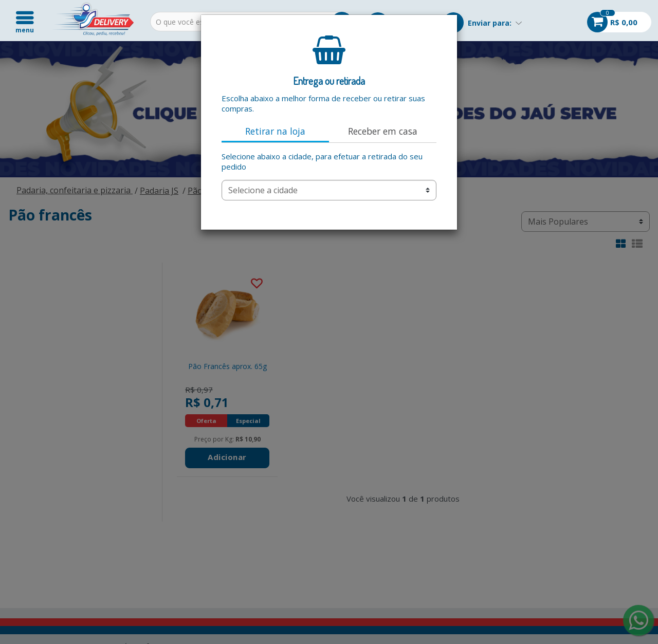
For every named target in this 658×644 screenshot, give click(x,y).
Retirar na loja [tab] (275, 131)
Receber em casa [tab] (383, 131)
